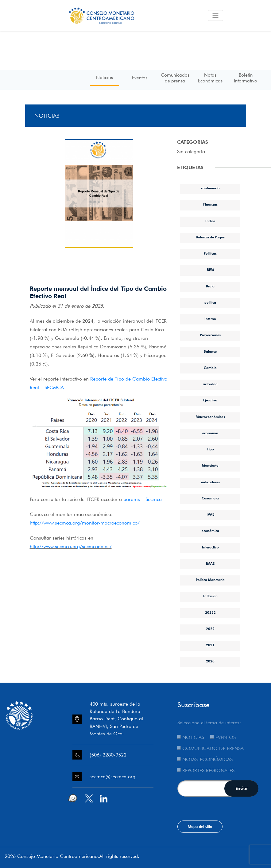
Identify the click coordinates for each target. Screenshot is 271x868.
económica (210, 531)
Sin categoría (191, 152)
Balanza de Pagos (210, 237)
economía (210, 433)
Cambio (210, 368)
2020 (210, 661)
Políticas (210, 253)
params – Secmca (143, 499)
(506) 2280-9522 (108, 755)
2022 (210, 629)
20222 (210, 612)
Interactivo (210, 547)
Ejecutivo (210, 400)
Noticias (105, 78)
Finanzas (210, 204)
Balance (210, 351)
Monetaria (210, 465)
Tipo (210, 449)
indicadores (210, 482)
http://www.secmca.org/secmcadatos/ (71, 546)
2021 (210, 645)
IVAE (210, 514)
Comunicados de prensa (175, 78)
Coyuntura (210, 498)
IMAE (210, 563)
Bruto (210, 286)
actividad (210, 384)
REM (210, 270)
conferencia (210, 188)
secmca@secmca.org (112, 777)
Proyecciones (210, 335)
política (210, 302)
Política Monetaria (210, 580)
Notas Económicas (210, 78)
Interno (210, 319)
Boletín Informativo (246, 78)
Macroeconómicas (210, 417)
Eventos (140, 78)
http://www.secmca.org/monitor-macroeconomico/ (85, 523)
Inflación (210, 596)
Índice (210, 221)
